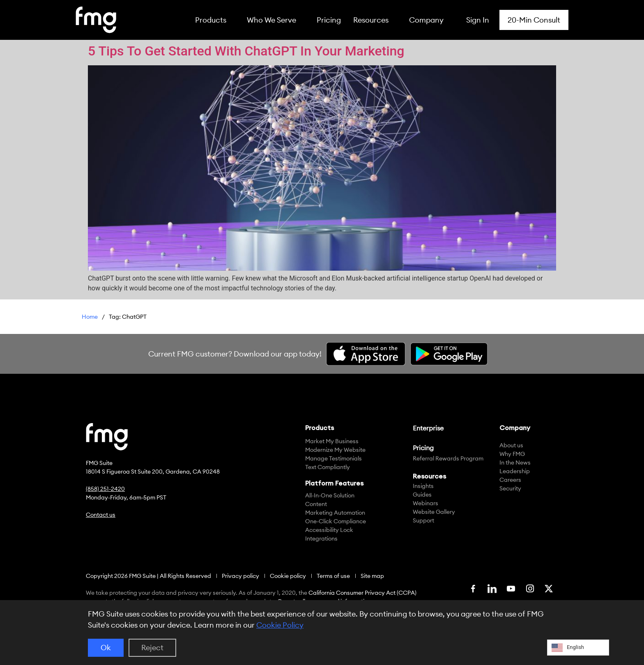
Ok (106, 648)
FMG (90, 318)
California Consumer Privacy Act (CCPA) (362, 593)
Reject (152, 648)
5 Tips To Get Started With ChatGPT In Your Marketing (246, 51)
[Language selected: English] (578, 648)
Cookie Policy (280, 625)
